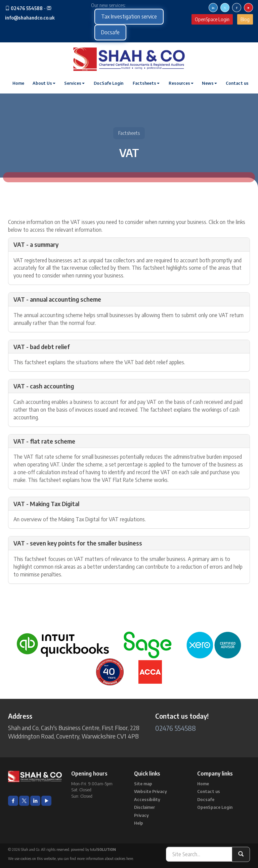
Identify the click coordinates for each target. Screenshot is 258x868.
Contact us (237, 83)
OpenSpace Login (212, 19)
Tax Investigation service (129, 16)
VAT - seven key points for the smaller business (78, 543)
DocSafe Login (109, 83)
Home (18, 83)
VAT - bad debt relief (42, 347)
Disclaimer (144, 807)
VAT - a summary (36, 244)
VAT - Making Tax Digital (46, 504)
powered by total (93, 849)
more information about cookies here (105, 858)
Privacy (141, 815)
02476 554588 (27, 8)
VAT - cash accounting (44, 386)
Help (139, 823)
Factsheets (146, 83)
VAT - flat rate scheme (44, 441)
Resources (181, 83)
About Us (44, 83)
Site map (143, 784)
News (209, 83)
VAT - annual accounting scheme (57, 299)
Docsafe (110, 32)
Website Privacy (150, 791)
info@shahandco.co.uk (30, 18)
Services (74, 83)
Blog (245, 19)
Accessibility (147, 799)
